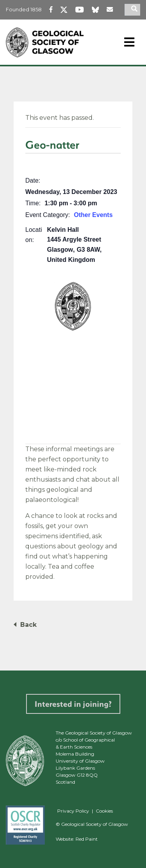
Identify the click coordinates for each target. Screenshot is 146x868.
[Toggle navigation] (129, 42)
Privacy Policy (73, 811)
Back (28, 625)
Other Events (93, 215)
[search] (135, 10)
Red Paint (87, 839)
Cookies (104, 811)
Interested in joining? (73, 704)
